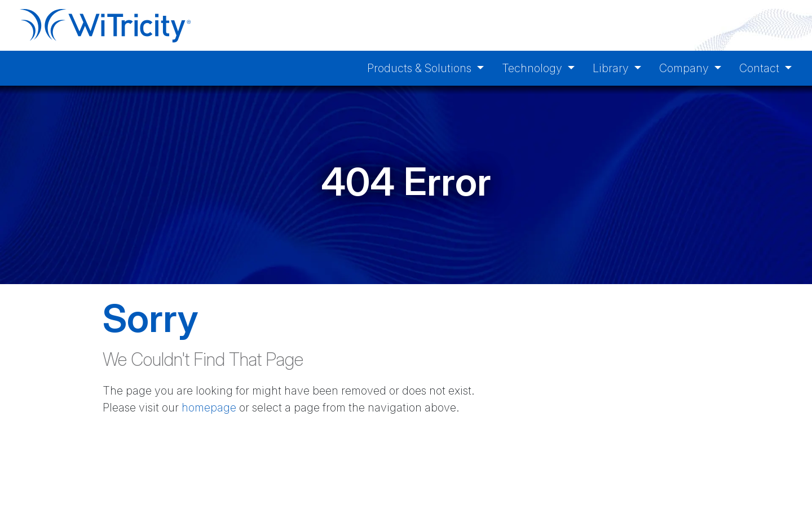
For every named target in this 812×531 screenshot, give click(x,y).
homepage (209, 408)
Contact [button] (761, 68)
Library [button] (612, 68)
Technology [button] (533, 68)
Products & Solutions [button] (421, 68)
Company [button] (685, 68)
